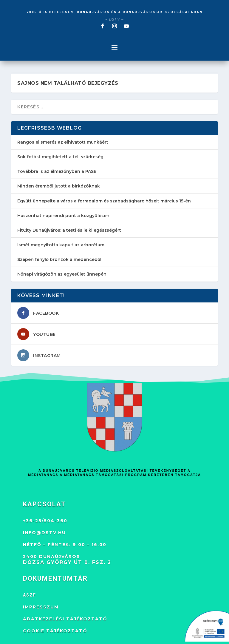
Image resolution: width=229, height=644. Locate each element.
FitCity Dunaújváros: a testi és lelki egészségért (69, 230)
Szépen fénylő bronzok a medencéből (59, 259)
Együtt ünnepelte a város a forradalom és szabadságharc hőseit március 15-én (104, 201)
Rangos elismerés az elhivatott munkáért (63, 142)
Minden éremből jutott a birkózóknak (59, 186)
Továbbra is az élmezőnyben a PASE (57, 171)
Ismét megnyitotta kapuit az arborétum (61, 245)
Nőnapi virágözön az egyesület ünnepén (62, 274)
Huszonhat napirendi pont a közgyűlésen (63, 216)
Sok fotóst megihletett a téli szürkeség (60, 157)
